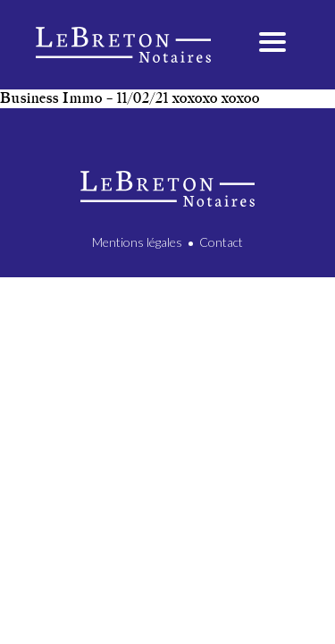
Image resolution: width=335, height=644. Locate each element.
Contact (221, 242)
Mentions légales (137, 242)
